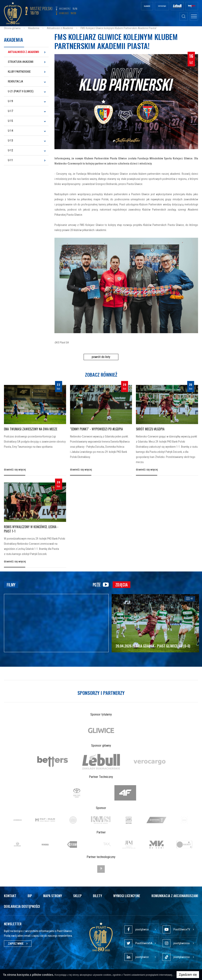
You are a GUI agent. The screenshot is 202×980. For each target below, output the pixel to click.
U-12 (10, 150)
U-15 (10, 121)
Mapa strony (53, 896)
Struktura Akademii (21, 62)
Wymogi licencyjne (127, 896)
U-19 (10, 101)
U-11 (10, 160)
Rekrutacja (15, 81)
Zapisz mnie (18, 944)
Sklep (77, 896)
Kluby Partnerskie (19, 72)
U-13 (10, 141)
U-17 (10, 111)
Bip (30, 896)
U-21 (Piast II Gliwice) (21, 91)
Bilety (97, 896)
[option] (101, 730)
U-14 (10, 131)
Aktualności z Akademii (23, 52)
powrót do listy (101, 357)
